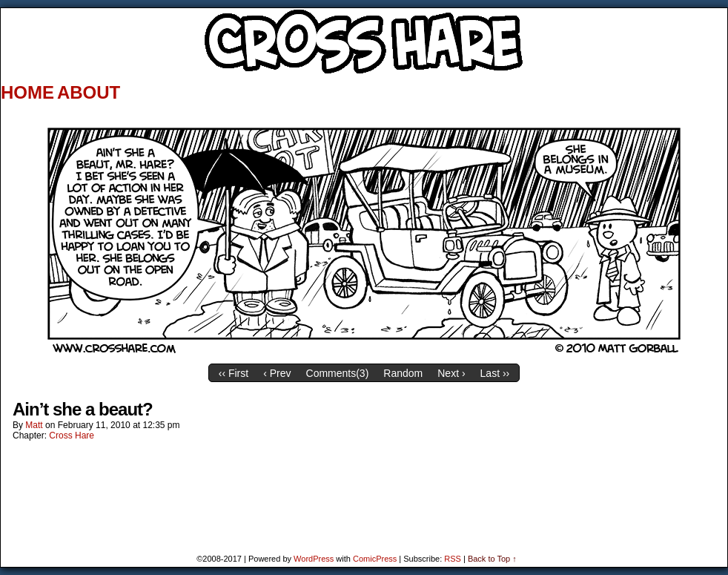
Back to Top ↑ (492, 559)
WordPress (314, 559)
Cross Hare (72, 436)
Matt (34, 425)
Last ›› (495, 373)
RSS (453, 559)
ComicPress (375, 559)
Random (403, 373)
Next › (451, 373)
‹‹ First (234, 373)
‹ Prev (277, 373)
